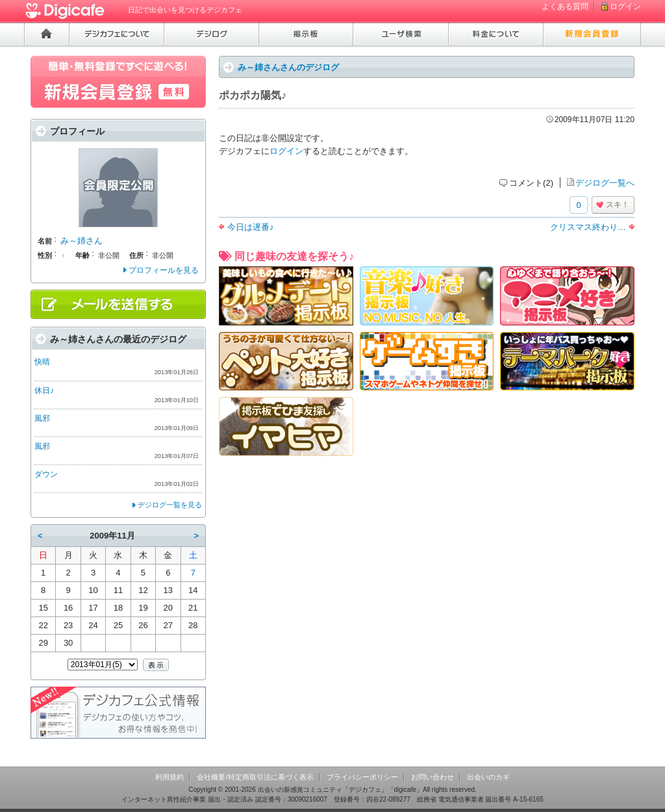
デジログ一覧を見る (170, 505)
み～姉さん (82, 241)
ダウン (46, 474)
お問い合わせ (433, 777)
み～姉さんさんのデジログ (288, 67)
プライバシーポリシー (362, 777)
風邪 (42, 418)
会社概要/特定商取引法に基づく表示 (255, 777)
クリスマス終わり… (588, 227)
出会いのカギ (488, 777)
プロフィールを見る (164, 270)
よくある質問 (565, 6)
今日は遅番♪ (251, 227)
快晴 (42, 362)
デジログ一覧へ (605, 183)
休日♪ (44, 390)
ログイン (625, 6)
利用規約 (169, 777)
